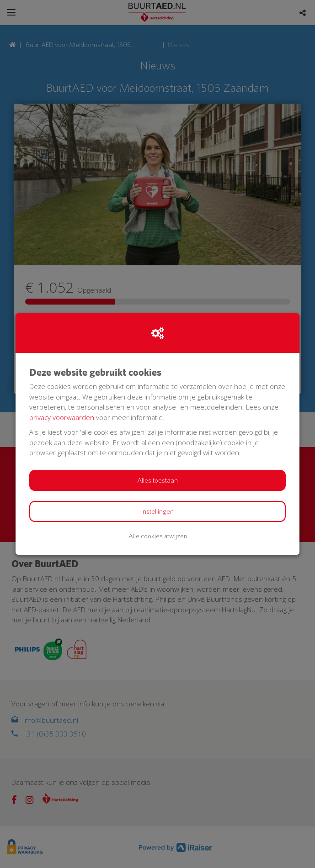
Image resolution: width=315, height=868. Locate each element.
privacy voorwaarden (62, 417)
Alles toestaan (157, 480)
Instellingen (157, 511)
